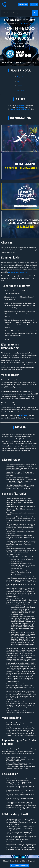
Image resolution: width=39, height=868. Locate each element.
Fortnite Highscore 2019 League (20, 109)
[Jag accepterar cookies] (19, 866)
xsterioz (19, 86)
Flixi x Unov (20, 90)
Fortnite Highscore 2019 (19, 20)
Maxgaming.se (21, 106)
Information (7, 63)
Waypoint (20, 77)
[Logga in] (34, 5)
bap (18, 81)
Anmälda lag (32, 63)
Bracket (20, 63)
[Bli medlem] (23, 5)
